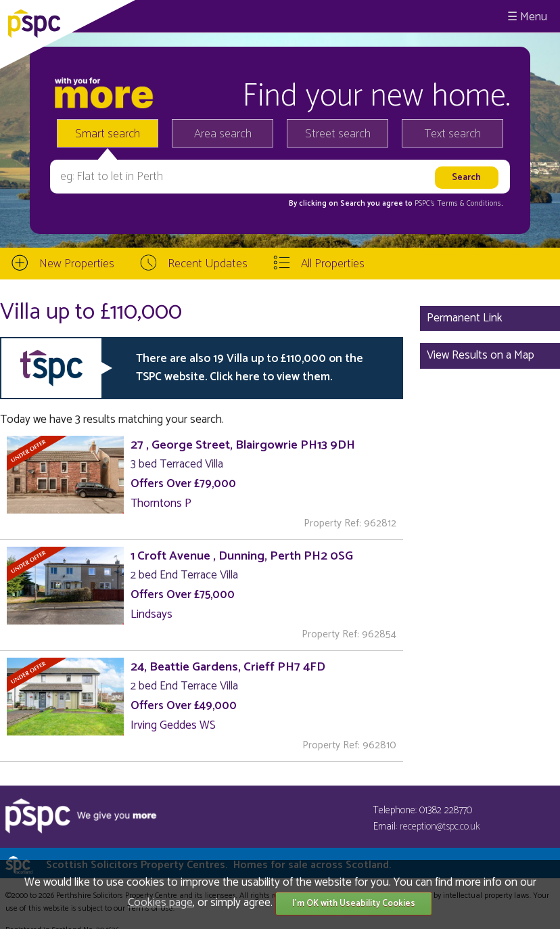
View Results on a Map (481, 355)
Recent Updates (208, 264)
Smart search (108, 134)
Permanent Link (465, 318)
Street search (338, 134)
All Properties (333, 264)
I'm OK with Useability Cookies (354, 904)
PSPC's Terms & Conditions (458, 204)
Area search (223, 134)
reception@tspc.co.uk (440, 826)
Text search (453, 134)
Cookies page (160, 903)
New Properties (77, 264)
